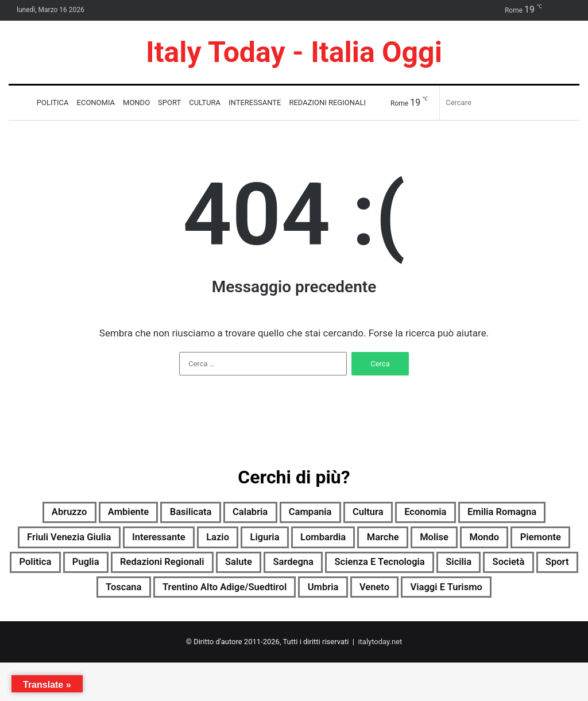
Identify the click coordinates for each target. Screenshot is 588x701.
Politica (53, 102)
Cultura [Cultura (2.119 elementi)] (433, 514)
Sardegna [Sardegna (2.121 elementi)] (537, 569)
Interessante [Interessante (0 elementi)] (285, 541)
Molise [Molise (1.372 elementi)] (44, 569)
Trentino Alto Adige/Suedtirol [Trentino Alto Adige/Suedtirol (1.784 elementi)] (477, 597)
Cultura (205, 102)
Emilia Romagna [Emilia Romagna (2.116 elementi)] (63, 541)
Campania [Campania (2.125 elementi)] (365, 514)
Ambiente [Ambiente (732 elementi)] (153, 514)
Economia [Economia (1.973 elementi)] (500, 514)
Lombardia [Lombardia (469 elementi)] (477, 541)
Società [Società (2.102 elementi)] (241, 597)
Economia (96, 102)
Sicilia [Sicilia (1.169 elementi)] (184, 597)
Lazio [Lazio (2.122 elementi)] (354, 541)
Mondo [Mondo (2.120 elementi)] (102, 569)
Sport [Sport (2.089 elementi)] (298, 597)
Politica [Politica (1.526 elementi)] (235, 569)
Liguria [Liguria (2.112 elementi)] (409, 541)
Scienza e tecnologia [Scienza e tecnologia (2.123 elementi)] (91, 597)
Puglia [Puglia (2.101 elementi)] (293, 569)
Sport (169, 102)
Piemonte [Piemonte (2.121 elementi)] (168, 569)
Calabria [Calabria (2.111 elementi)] (295, 514)
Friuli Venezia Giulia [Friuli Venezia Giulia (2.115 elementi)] (179, 541)
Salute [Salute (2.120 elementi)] (473, 569)
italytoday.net (380, 680)
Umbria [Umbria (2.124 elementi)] (209, 624)
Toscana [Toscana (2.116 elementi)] (357, 597)
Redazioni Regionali (327, 102)
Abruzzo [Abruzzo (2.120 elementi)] (84, 514)
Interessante (255, 102)
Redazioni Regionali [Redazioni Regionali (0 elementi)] (383, 569)
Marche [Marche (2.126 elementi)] (547, 541)
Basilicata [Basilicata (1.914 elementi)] (226, 514)
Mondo (136, 102)
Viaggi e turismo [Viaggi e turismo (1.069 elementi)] (354, 624)
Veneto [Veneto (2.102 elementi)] (269, 624)
